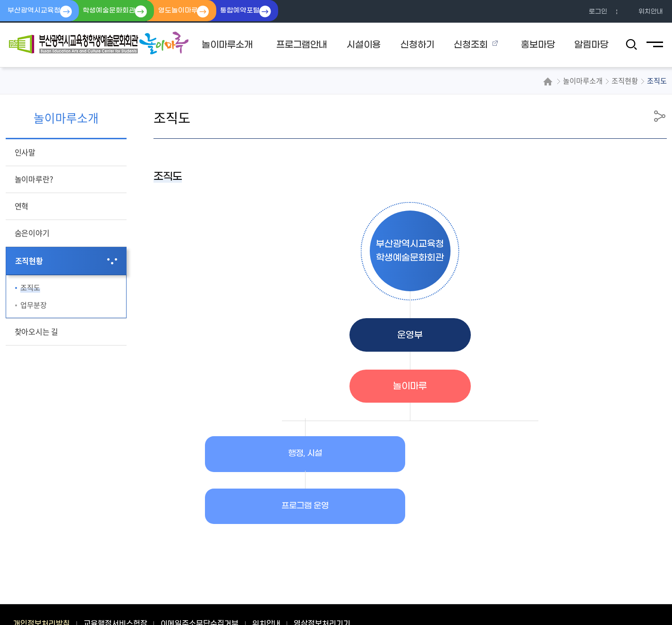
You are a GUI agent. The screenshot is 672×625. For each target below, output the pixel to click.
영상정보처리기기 (322, 573)
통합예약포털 (255, 11)
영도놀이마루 (188, 11)
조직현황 (29, 261)
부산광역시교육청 (35, 11)
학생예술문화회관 (115, 11)
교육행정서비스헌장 (115, 573)
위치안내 (651, 12)
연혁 (22, 206)
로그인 (598, 12)
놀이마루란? (34, 179)
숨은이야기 (32, 233)
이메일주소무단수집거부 (200, 573)
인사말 (25, 152)
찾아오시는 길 (37, 331)
